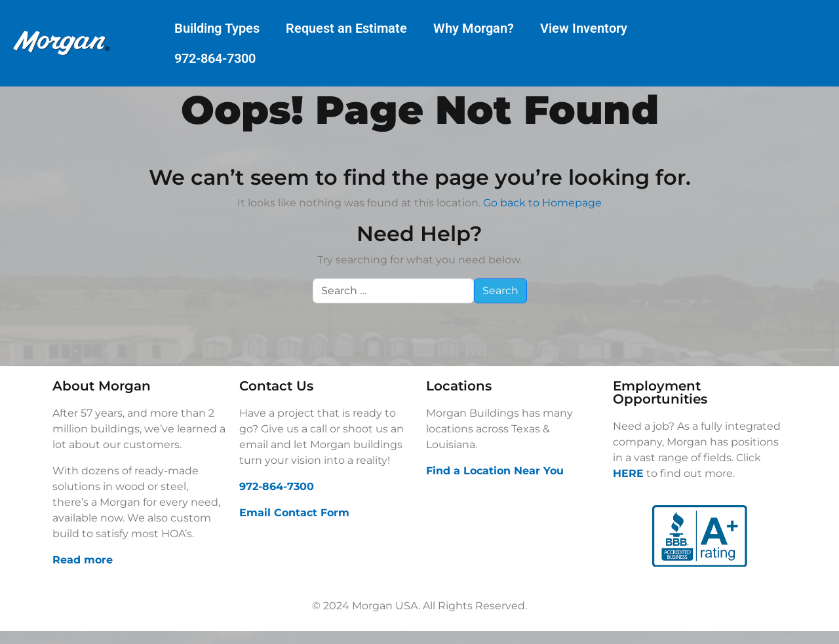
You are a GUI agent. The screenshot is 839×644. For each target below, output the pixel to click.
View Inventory (584, 28)
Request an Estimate (346, 28)
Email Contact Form (294, 513)
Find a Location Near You (495, 471)
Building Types (217, 28)
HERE (628, 473)
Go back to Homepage (542, 203)
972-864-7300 (215, 58)
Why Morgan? (474, 28)
